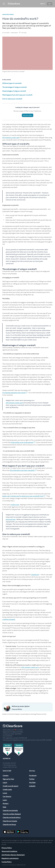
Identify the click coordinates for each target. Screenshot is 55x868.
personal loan (11, 519)
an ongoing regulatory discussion (15, 393)
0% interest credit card (11, 138)
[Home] (14, 4)
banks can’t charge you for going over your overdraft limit (24, 496)
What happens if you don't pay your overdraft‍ (17, 95)
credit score (15, 505)
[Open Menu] (4, 4)
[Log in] (50, 4)
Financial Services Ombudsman (23, 442)
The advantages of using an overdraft (15, 87)
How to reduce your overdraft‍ (12, 99)
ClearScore (35, 575)
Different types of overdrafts (12, 83)
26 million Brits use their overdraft (23, 470)
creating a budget (9, 619)
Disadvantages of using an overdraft (14, 91)
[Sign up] (43, 4)
